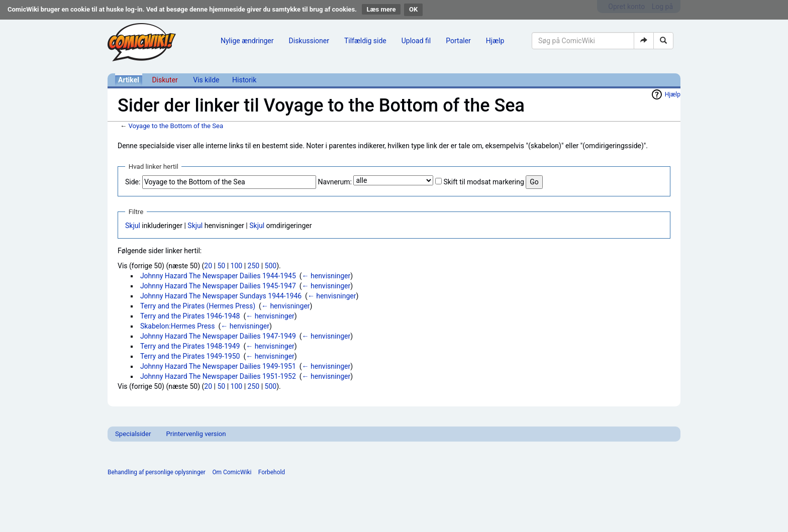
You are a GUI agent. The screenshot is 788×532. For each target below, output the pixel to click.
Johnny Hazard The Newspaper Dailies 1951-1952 (218, 376)
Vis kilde (206, 80)
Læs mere (381, 9)
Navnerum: (335, 182)
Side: (133, 182)
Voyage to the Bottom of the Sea (176, 126)
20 (208, 266)
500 (271, 266)
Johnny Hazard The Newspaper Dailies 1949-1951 (218, 366)
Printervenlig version (196, 434)
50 (221, 266)
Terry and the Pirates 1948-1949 (190, 346)
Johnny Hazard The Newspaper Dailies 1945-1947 (218, 286)
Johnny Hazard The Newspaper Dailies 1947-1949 (218, 336)
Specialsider (133, 434)
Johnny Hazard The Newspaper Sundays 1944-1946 (221, 296)
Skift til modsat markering (483, 182)
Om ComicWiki (232, 472)
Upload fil (416, 41)
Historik (244, 80)
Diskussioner (309, 41)
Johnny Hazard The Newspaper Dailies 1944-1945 (218, 276)
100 (237, 266)
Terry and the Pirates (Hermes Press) (198, 306)
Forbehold (272, 472)
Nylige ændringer (247, 41)
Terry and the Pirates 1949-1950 (190, 356)
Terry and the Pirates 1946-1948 (190, 316)
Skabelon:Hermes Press (178, 326)
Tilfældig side (365, 41)
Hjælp (495, 41)
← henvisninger (326, 276)
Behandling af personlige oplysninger (157, 472)
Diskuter (165, 80)
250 (254, 266)
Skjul (133, 226)
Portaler (458, 41)
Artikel (129, 80)
